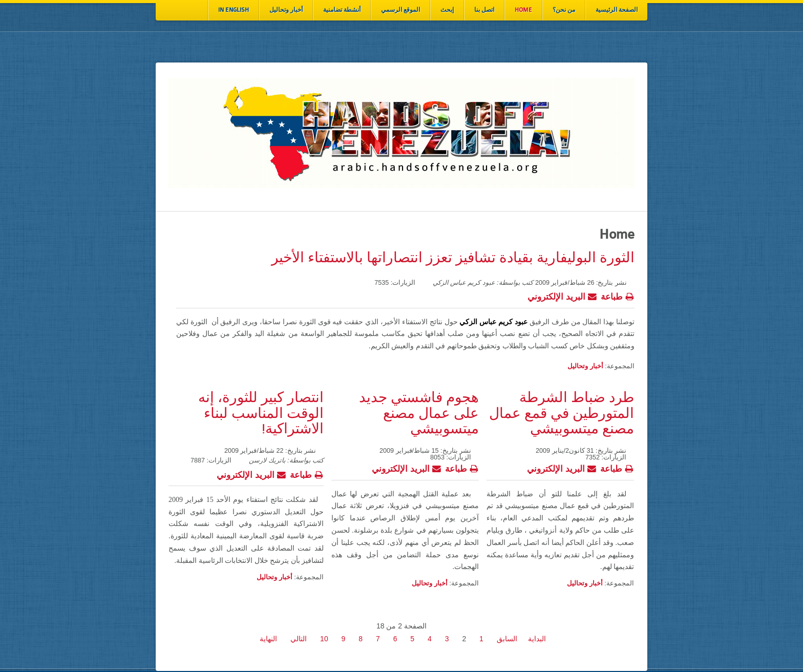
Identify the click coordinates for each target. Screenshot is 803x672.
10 (324, 639)
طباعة (618, 296)
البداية (537, 639)
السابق (507, 639)
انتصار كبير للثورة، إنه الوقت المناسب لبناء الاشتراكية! (261, 414)
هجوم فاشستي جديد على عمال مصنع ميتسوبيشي (419, 414)
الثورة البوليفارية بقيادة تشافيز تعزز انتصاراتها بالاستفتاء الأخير (453, 258)
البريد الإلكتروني (562, 296)
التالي (299, 639)
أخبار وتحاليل (585, 366)
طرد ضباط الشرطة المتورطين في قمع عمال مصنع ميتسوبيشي (562, 414)
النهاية (268, 639)
